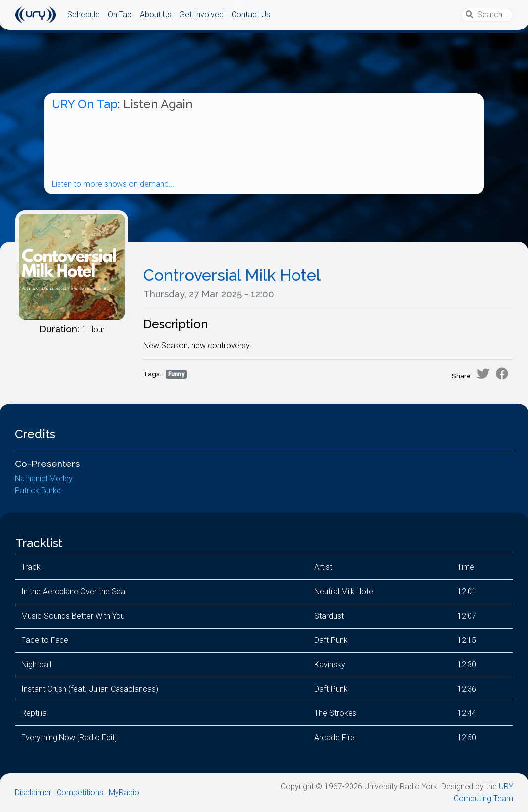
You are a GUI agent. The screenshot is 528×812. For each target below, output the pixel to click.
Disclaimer (33, 792)
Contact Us (251, 15)
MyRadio (124, 792)
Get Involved (202, 15)
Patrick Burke (38, 491)
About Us (156, 15)
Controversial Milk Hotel (232, 275)
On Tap (120, 15)
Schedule (84, 15)
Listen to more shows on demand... (113, 184)
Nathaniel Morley (44, 479)
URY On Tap (85, 104)
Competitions (80, 792)
